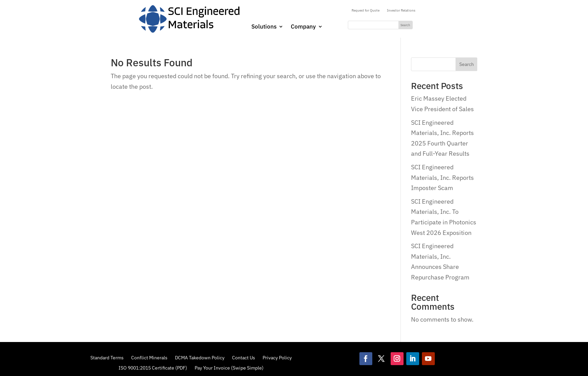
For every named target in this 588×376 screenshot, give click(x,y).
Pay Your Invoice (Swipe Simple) (229, 368)
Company (303, 27)
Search (467, 64)
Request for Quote (366, 10)
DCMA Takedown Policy (200, 357)
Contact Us (244, 357)
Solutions (264, 27)
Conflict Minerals (149, 357)
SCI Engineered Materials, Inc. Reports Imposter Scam (442, 177)
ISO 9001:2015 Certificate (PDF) (153, 368)
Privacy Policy (277, 357)
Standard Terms (107, 357)
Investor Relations (401, 10)
